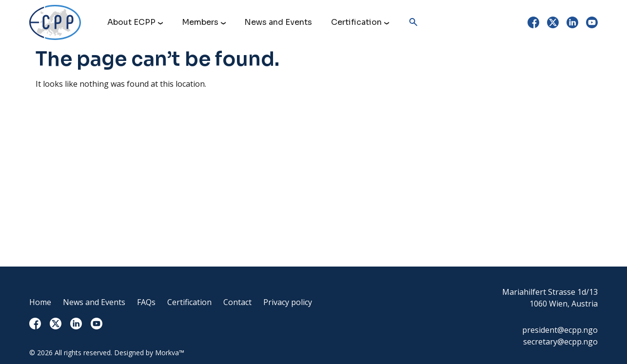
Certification (356, 22)
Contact (237, 302)
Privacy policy (288, 302)
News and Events (278, 22)
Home (40, 302)
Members (200, 22)
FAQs (146, 302)
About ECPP (131, 22)
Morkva (167, 353)
